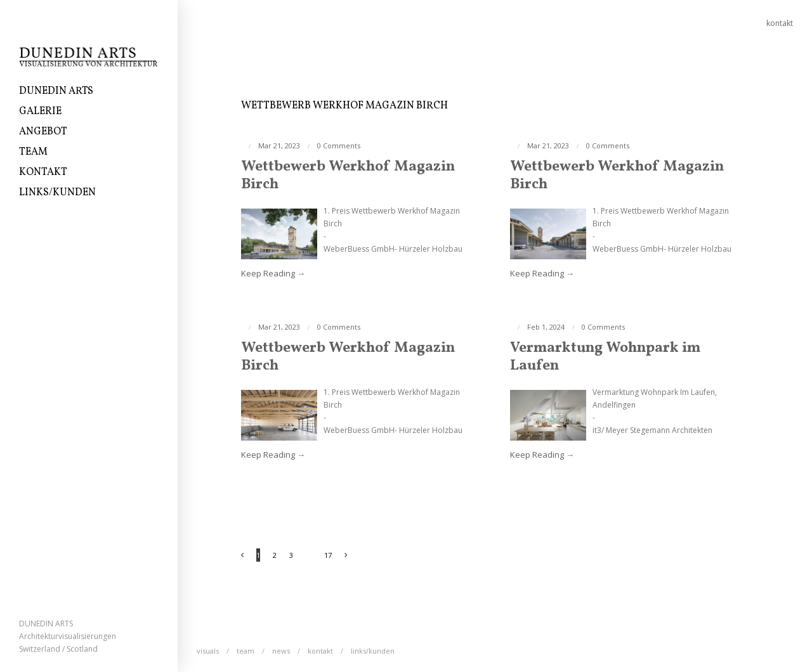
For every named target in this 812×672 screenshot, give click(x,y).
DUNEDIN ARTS (56, 91)
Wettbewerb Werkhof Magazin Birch (348, 176)
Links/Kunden (57, 193)
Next (352, 556)
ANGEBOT (43, 132)
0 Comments (339, 145)
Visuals (208, 651)
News (281, 651)
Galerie (40, 112)
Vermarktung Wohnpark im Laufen (605, 357)
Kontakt (43, 172)
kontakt (780, 23)
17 (328, 555)
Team (33, 152)
